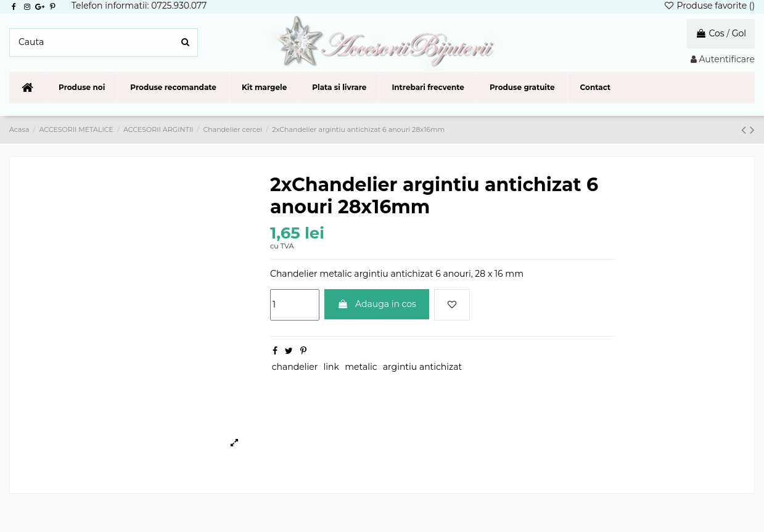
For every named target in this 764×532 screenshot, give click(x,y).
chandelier (295, 367)
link (331, 367)
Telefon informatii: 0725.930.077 (139, 6)
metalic (361, 367)
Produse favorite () (709, 6)
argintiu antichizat (422, 367)
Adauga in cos (377, 304)
